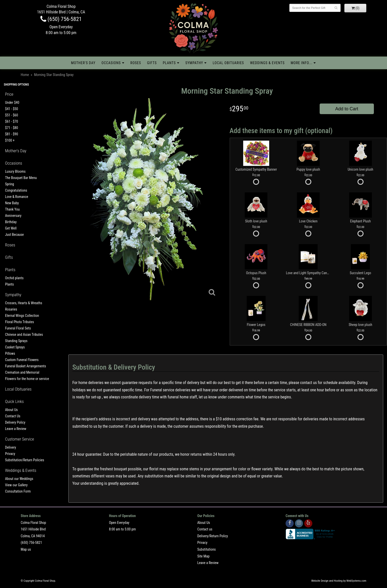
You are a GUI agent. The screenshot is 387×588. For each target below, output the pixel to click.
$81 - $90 (11, 134)
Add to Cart (347, 109)
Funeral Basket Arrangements (25, 366)
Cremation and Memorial (22, 372)
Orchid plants (14, 278)
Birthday (11, 222)
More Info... (301, 63)
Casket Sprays (15, 347)
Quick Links (14, 401)
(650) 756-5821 (61, 19)
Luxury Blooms (15, 171)
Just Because (14, 235)
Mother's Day (83, 63)
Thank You (12, 209)
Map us (26, 549)
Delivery (11, 447)
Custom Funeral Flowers (22, 360)
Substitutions (206, 549)
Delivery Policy (15, 422)
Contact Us (13, 416)
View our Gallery (16, 485)
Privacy (10, 454)
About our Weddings (19, 479)
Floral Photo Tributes (20, 322)
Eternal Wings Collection (22, 316)
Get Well (11, 228)
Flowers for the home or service (27, 379)
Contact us (205, 529)
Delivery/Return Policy (213, 536)
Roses (136, 63)
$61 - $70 (11, 121)
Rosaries (11, 309)
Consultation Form (18, 491)
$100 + (10, 140)
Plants (169, 63)
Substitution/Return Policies (25, 460)
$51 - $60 (11, 115)
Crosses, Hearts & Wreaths (24, 303)
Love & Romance (17, 197)
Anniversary (13, 216)
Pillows (10, 353)
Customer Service (20, 439)
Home (25, 75)
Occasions (111, 63)
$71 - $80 (11, 128)
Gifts (152, 63)
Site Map (203, 556)
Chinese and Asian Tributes (24, 335)
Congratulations (16, 190)
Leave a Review (16, 429)
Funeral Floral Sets (18, 328)
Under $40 (12, 103)
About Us (11, 410)
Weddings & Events (267, 63)
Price (9, 94)
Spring (9, 184)
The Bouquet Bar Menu (21, 178)
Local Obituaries (228, 63)
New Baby (12, 203)
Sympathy (194, 63)
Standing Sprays (16, 341)
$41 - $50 (11, 109)
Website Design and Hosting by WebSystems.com (339, 581)
